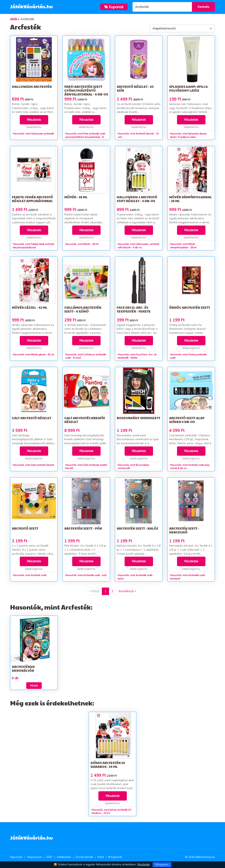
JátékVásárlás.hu (31, 6)
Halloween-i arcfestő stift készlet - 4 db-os (137, 199)
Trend (101, 857)
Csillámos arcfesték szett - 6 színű (83, 309)
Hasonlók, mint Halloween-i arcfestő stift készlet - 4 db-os (138, 246)
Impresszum (34, 857)
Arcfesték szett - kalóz (137, 528)
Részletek (34, 120)
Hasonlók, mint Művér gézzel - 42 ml (33, 355)
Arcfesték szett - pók (83, 528)
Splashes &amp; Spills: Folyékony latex (189, 88)
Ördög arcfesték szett (190, 307)
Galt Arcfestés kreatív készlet (85, 420)
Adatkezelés (64, 857)
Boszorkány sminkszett (139, 418)
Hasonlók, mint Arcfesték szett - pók (86, 575)
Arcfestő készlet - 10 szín (135, 88)
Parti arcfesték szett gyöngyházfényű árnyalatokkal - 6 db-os (86, 90)
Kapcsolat (16, 857)
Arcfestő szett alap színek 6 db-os (187, 420)
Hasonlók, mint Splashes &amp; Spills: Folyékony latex (189, 135)
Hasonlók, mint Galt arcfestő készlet (33, 465)
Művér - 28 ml (76, 197)
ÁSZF (49, 857)
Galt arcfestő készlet (32, 418)
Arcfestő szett (25, 528)
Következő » (127, 591)
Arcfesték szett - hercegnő (184, 530)
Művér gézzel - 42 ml (30, 307)
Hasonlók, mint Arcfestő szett (30, 575)
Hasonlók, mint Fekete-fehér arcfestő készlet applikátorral (33, 246)
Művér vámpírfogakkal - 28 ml (191, 199)
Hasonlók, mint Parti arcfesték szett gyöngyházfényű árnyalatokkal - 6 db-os (85, 137)
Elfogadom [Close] (162, 865)
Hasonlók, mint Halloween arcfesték (33, 134)
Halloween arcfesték (32, 87)
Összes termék (84, 857)
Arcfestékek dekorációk (23, 669)
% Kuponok (115, 857)
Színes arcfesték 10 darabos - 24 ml (108, 765)
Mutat (34, 686)
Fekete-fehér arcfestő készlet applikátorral (32, 199)
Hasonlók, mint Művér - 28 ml (82, 244)
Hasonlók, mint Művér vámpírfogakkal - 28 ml (183, 246)
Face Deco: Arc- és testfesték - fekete (134, 309)
